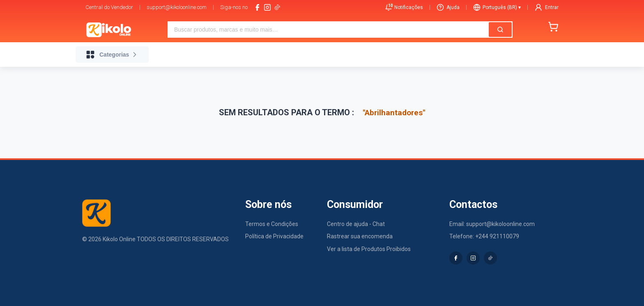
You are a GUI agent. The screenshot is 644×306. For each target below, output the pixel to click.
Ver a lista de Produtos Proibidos (369, 249)
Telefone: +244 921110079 (484, 236)
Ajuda (448, 7)
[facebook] (258, 7)
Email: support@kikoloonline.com (492, 224)
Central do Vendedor (109, 7)
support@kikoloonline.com (177, 7)
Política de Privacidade (274, 236)
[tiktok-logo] (277, 7)
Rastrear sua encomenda (360, 236)
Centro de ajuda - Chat (356, 224)
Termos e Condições (272, 224)
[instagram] (267, 7)
